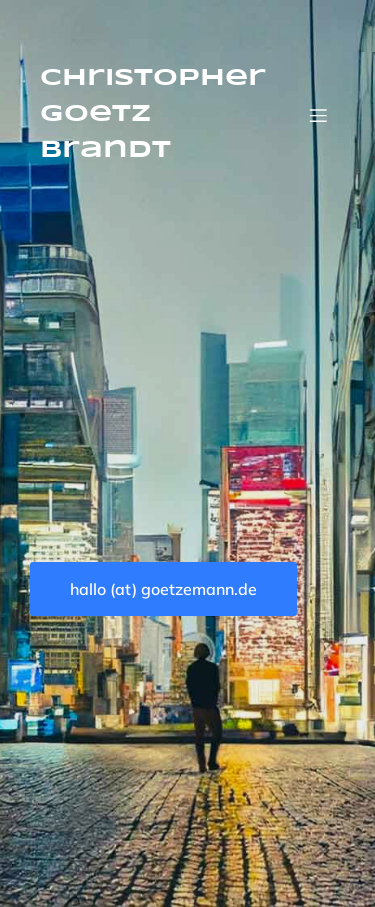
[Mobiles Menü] (318, 115)
